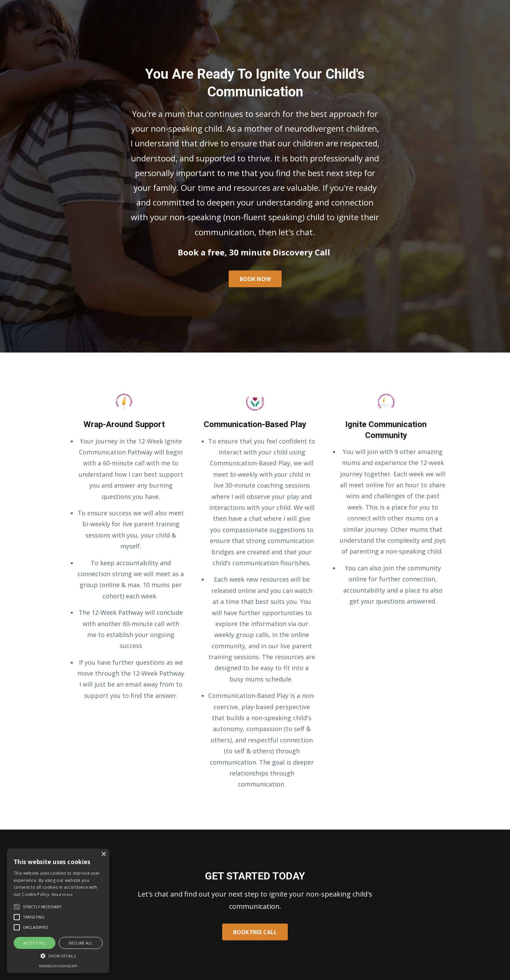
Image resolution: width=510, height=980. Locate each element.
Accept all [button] (35, 943)
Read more (62, 894)
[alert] (58, 911)
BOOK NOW (255, 279)
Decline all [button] (81, 943)
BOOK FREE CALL (255, 932)
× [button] (103, 854)
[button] (58, 956)
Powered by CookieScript (58, 966)
